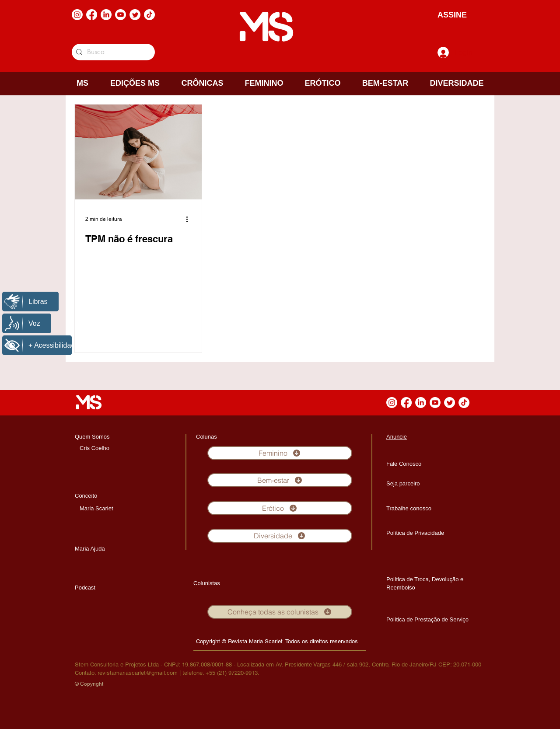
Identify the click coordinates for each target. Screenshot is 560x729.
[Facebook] (92, 15)
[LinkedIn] (106, 15)
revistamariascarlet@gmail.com (138, 673)
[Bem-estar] (280, 480)
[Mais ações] (190, 219)
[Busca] (112, 52)
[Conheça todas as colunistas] (280, 612)
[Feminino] (280, 453)
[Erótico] (280, 508)
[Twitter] (135, 15)
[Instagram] (77, 15)
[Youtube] (121, 15)
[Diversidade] (280, 536)
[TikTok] (149, 15)
